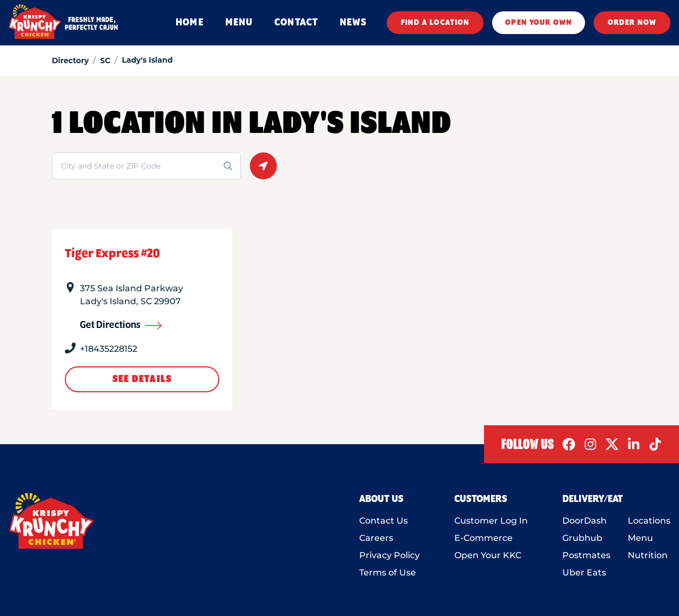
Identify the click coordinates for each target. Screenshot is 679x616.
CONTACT (296, 23)
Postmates (586, 555)
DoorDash (584, 521)
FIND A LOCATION (435, 23)
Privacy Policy (389, 555)
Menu (640, 538)
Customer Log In (491, 521)
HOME (189, 23)
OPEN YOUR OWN (539, 23)
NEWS (353, 23)
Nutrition (648, 555)
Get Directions (121, 325)
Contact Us (384, 521)
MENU (239, 23)
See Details (142, 379)
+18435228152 (109, 349)
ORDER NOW (632, 23)
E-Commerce (483, 538)
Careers (376, 538)
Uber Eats (584, 573)
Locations (649, 521)
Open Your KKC (488, 555)
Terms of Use (388, 573)
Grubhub (582, 538)
